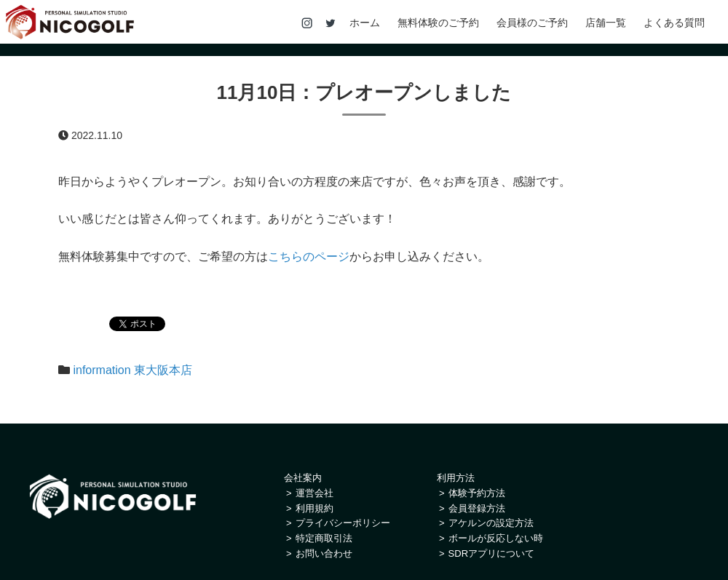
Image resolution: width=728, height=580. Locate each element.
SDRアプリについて (491, 553)
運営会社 (314, 493)
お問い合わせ (324, 553)
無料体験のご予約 (438, 23)
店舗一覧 (606, 23)
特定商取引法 (324, 538)
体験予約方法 (477, 493)
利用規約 (314, 508)
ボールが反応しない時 (496, 538)
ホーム (365, 23)
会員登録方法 (477, 508)
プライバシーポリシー (343, 523)
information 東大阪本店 (132, 370)
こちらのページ (309, 257)
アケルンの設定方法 (491, 523)
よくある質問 (674, 23)
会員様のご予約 (532, 23)
